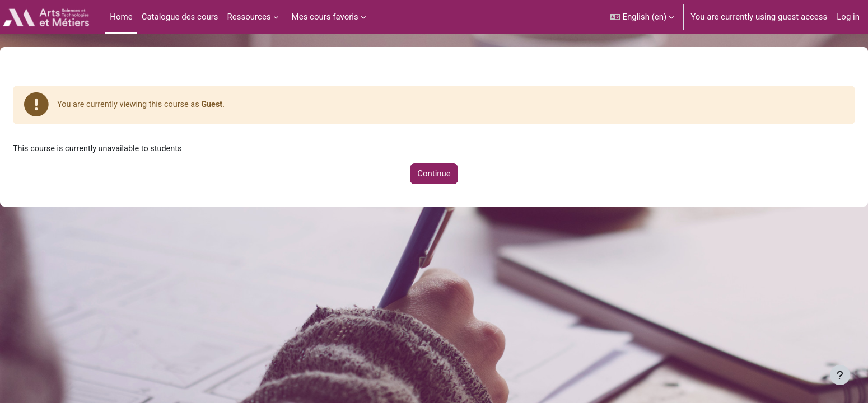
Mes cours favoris (325, 17)
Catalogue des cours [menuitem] (180, 17)
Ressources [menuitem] (249, 17)
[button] (642, 17)
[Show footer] (840, 375)
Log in (848, 17)
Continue (434, 175)
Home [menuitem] (121, 17)
